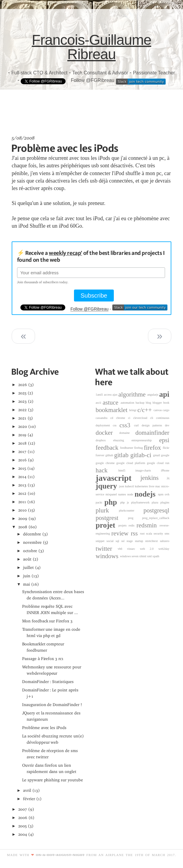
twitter (107, 549)
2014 (22, 477)
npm (162, 494)
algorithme (133, 394)
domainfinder (152, 433)
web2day (164, 549)
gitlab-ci (142, 455)
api (164, 394)
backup (141, 403)
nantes (123, 494)
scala (150, 533)
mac (158, 486)
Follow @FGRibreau (92, 80)
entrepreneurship (145, 440)
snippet (101, 541)
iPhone (165, 470)
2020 (23, 427)
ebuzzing (122, 440)
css (116, 425)
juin (27, 576)
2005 (23, 826)
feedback (108, 448)
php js (125, 502)
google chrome (106, 463)
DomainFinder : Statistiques (48, 682)
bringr (133, 410)
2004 (23, 834)
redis (132, 525)
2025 (22, 393)
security (159, 533)
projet (107, 525)
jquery (107, 486)
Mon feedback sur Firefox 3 (47, 621)
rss (136, 533)
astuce (112, 402)
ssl (124, 541)
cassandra (103, 418)
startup (140, 541)
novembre (32, 542)
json (122, 486)
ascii (99, 403)
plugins (165, 502)
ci (130, 418)
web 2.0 (149, 549)
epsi (164, 440)
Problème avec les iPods (65, 148)
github (110, 456)
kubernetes (142, 486)
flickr (166, 448)
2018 (23, 443)
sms (167, 533)
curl (138, 425)
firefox (153, 448)
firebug (139, 448)
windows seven (129, 556)
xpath (156, 556)
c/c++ (146, 410)
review (121, 533)
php (112, 502)
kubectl (130, 486)
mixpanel (112, 494)
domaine (127, 433)
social (111, 541)
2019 (22, 435)
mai (27, 584)
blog (149, 403)
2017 (22, 452)
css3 (127, 425)
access (108, 395)
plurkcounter (131, 510)
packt (100, 502)
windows (108, 556)
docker (107, 433)
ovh (167, 494)
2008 (23, 527)
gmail (157, 456)
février (29, 799)
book (166, 403)
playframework (142, 502)
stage (131, 541)
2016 (23, 460)
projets (123, 525)
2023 (23, 401)
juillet (28, 568)
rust (143, 533)
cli (153, 418)
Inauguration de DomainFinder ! (52, 705)
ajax (116, 395)
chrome (122, 418)
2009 (23, 519)
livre (152, 486)
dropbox (104, 440)
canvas (158, 410)
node (131, 494)
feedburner (127, 448)
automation (128, 403)
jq (168, 478)
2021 (22, 418)
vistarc (133, 549)
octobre (30, 551)
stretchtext (153, 541)
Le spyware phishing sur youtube (53, 780)
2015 (22, 468)
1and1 (100, 395)
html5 (127, 470)
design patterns (153, 425)
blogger (158, 403)
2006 (23, 818)
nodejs (146, 494)
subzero (165, 541)
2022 (23, 410)
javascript (118, 478)
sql (118, 541)
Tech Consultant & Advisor (100, 73)
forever (100, 456)
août (27, 559)
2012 (22, 493)
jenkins (154, 478)
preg (135, 518)
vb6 (122, 549)
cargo (166, 410)
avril (27, 790)
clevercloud (142, 418)
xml (150, 556)
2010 (23, 510)
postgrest (112, 518)
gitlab (122, 455)
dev (167, 425)
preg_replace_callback (156, 518)
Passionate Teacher (154, 73)
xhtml (143, 556)
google (165, 456)
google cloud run (158, 463)
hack (107, 470)
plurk (107, 510)
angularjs (153, 395)
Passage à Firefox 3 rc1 (43, 659)
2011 (22, 502)
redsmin (148, 525)
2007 (23, 809)
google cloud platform (132, 463)
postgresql (156, 510)
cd (113, 418)
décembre (32, 534)
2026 (23, 385)
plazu (156, 502)
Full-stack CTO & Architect (39, 73)
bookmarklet (112, 410)
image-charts (148, 470)
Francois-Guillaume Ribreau (91, 47)
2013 (22, 485)
